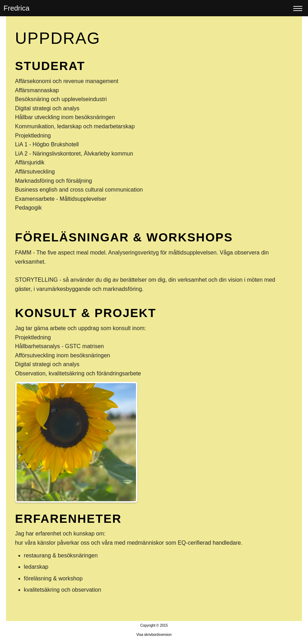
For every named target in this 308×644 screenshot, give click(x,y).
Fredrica (16, 8)
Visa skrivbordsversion (154, 635)
